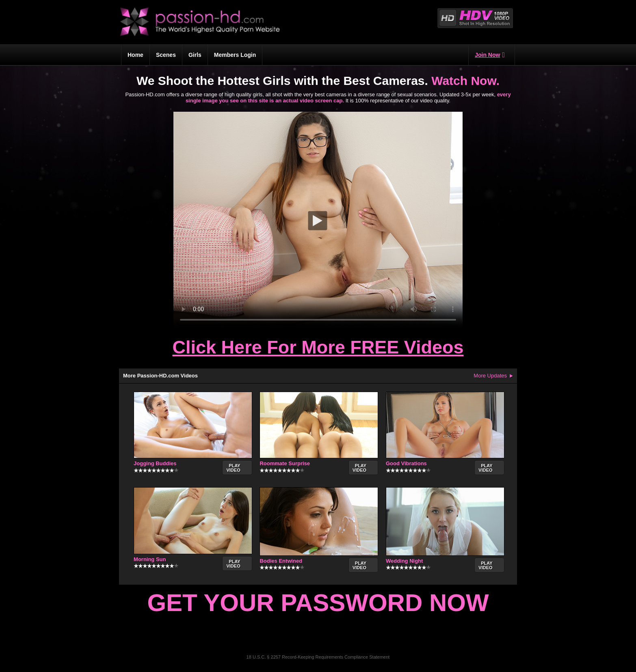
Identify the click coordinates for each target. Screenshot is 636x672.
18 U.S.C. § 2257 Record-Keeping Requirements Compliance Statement (318, 657)
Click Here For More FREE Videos (318, 347)
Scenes (166, 55)
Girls (195, 55)
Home (135, 55)
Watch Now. (465, 81)
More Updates (490, 376)
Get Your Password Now (318, 603)
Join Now (490, 55)
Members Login (235, 55)
